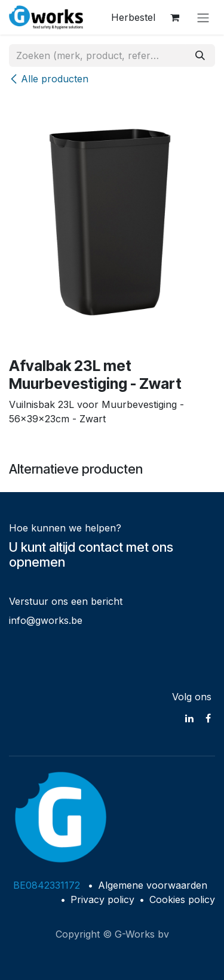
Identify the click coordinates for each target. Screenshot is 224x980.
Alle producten (49, 79)
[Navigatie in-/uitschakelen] (203, 17)
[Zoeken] (200, 55)
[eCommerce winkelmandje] (174, 17)
